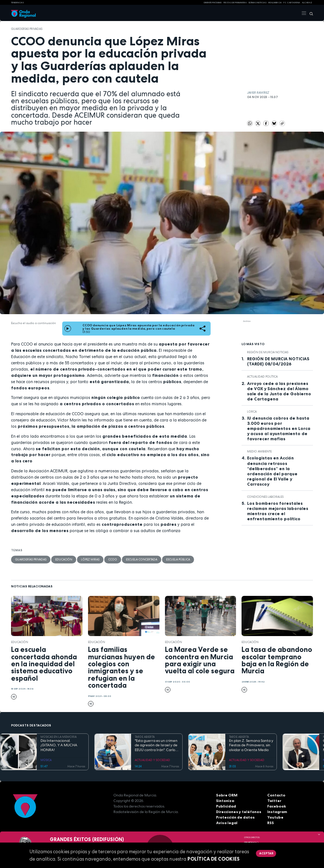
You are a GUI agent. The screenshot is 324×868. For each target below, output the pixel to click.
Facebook (277, 806)
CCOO (113, 559)
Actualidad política (262, 376)
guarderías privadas (27, 29)
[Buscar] (310, 13)
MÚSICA (46, 760)
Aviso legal (227, 823)
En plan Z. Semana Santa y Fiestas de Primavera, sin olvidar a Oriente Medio (251, 745)
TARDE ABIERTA (145, 737)
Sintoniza (225, 801)
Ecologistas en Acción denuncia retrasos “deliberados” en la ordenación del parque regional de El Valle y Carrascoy (272, 471)
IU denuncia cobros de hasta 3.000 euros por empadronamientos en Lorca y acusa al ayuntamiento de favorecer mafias (279, 428)
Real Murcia (275, 3)
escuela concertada (142, 559)
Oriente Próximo (213, 3)
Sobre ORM (227, 795)
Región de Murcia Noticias (268, 352)
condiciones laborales (265, 497)
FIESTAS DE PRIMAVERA (235, 3)
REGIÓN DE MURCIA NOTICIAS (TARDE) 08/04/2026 (278, 361)
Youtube (275, 817)
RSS (271, 823)
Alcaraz (307, 3)
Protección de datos (235, 817)
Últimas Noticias (258, 3)
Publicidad (226, 806)
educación (64, 559)
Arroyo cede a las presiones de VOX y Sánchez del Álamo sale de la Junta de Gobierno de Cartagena (279, 391)
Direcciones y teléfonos (239, 812)
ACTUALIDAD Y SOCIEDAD (152, 760)
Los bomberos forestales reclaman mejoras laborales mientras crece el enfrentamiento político (278, 511)
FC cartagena (292, 3)
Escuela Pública (178, 559)
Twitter (274, 801)
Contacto (276, 795)
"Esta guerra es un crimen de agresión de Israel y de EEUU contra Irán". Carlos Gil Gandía (156, 746)
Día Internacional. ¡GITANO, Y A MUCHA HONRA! (59, 745)
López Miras (90, 559)
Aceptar (266, 853)
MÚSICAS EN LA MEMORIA (59, 737)
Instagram (277, 812)
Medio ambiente (259, 451)
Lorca (252, 412)
